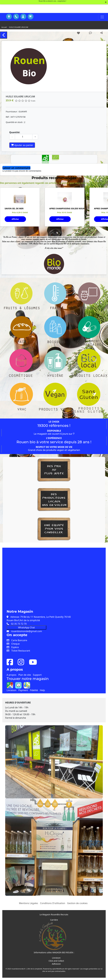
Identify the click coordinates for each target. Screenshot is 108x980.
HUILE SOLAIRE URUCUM (19, 27)
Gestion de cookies (77, 903)
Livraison (11, 690)
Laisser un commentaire (16, 168)
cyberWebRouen (58, 969)
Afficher (15, 219)
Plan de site (25, 675)
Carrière (54, 920)
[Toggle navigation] (102, 17)
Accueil (4, 27)
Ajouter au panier (22, 145)
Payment (23, 690)
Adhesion (56, 964)
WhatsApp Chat (26, 627)
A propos (11, 675)
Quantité (14, 132)
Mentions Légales (29, 903)
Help (42, 690)
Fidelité (34, 690)
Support (37, 675)
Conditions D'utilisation (53, 903)
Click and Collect (56, 961)
